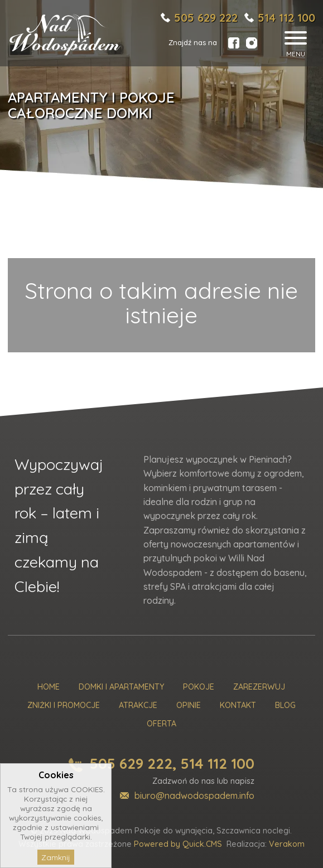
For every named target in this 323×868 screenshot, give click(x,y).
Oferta (161, 724)
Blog (285, 705)
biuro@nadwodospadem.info (194, 796)
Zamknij (56, 857)
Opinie (189, 705)
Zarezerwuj (259, 687)
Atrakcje (138, 705)
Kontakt (238, 705)
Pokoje (199, 687)
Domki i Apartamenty (121, 687)
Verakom (287, 844)
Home (49, 687)
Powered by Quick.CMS (178, 844)
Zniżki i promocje (64, 705)
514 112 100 (286, 18)
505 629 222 (206, 18)
